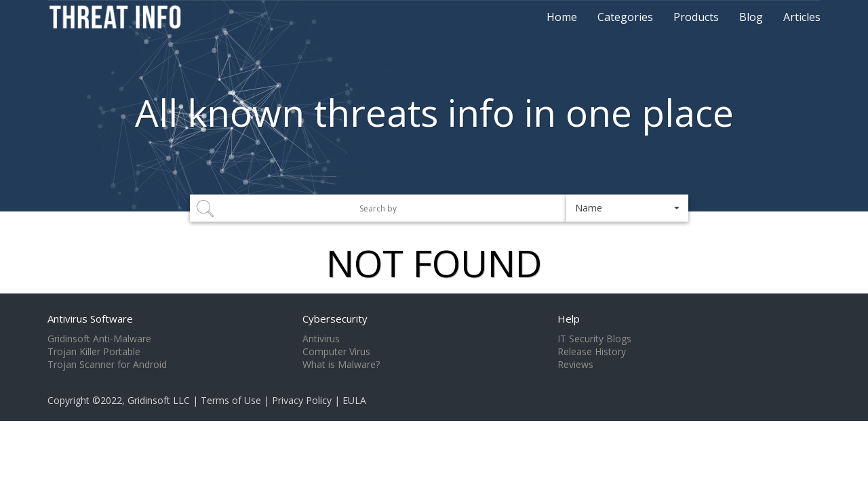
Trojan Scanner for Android (107, 365)
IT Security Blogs (594, 339)
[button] (627, 208)
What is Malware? (341, 365)
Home (562, 17)
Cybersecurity (335, 319)
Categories (625, 17)
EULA (354, 400)
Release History (592, 352)
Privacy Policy (302, 400)
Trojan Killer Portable (94, 352)
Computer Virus (336, 352)
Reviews (575, 365)
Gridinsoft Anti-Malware (99, 339)
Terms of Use (231, 400)
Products (696, 17)
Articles (802, 17)
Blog (751, 17)
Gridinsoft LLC (159, 400)
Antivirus (321, 339)
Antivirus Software (90, 319)
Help (569, 319)
